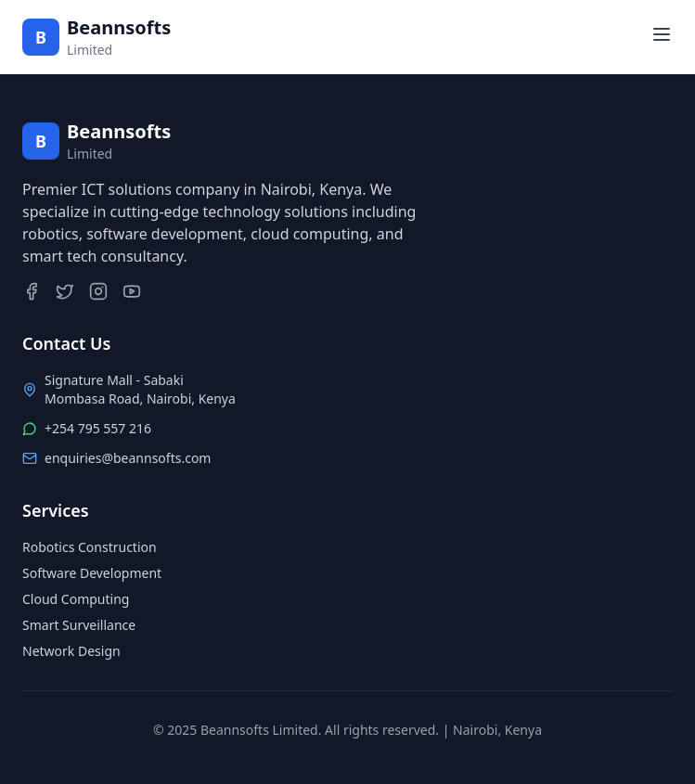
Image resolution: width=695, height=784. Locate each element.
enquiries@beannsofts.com (128, 458)
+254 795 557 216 (98, 428)
